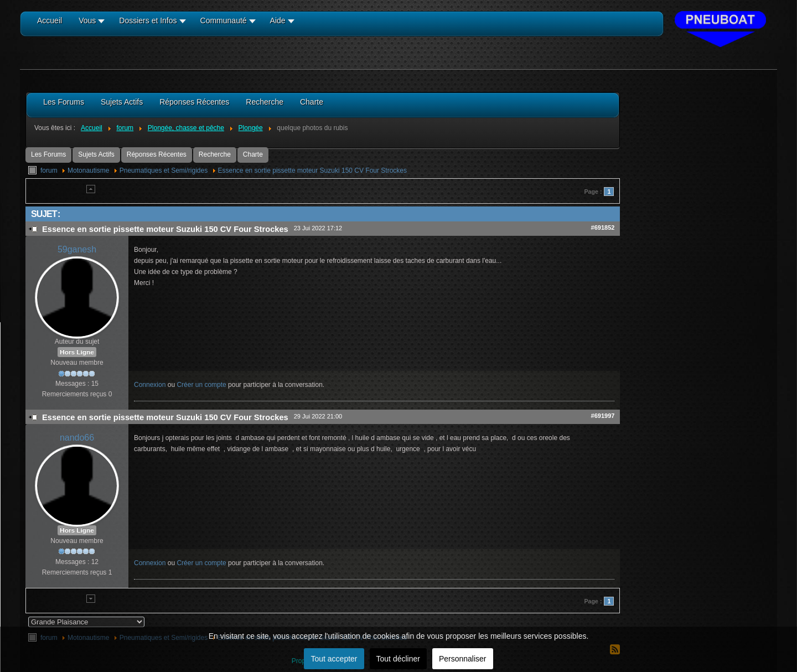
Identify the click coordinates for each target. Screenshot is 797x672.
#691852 (603, 228)
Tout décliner (398, 659)
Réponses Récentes (157, 154)
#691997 (603, 416)
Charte (253, 154)
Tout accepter (334, 659)
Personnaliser (463, 659)
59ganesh (77, 249)
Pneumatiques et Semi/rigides (164, 170)
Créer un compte (201, 385)
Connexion (150, 385)
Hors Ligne (77, 352)
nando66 (77, 438)
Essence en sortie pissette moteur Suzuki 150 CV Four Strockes (313, 170)
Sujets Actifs (96, 154)
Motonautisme (88, 170)
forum (49, 170)
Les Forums (48, 154)
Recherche (215, 154)
